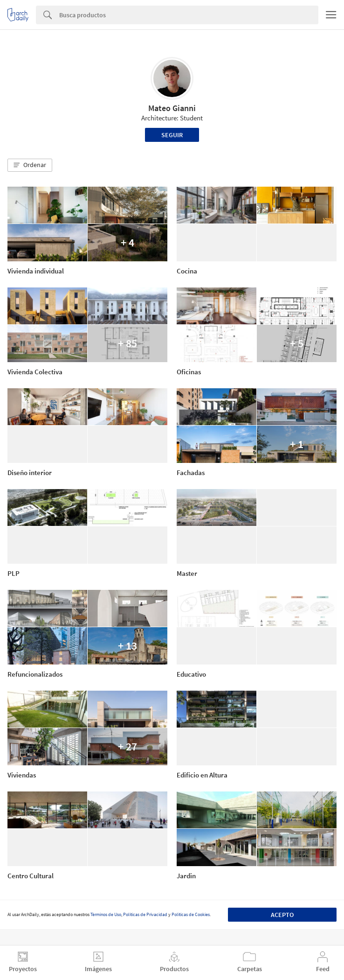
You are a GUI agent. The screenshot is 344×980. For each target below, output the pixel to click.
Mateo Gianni (172, 108)
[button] (30, 165)
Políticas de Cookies (191, 914)
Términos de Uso (106, 914)
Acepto (282, 915)
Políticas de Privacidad (145, 914)
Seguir (172, 135)
